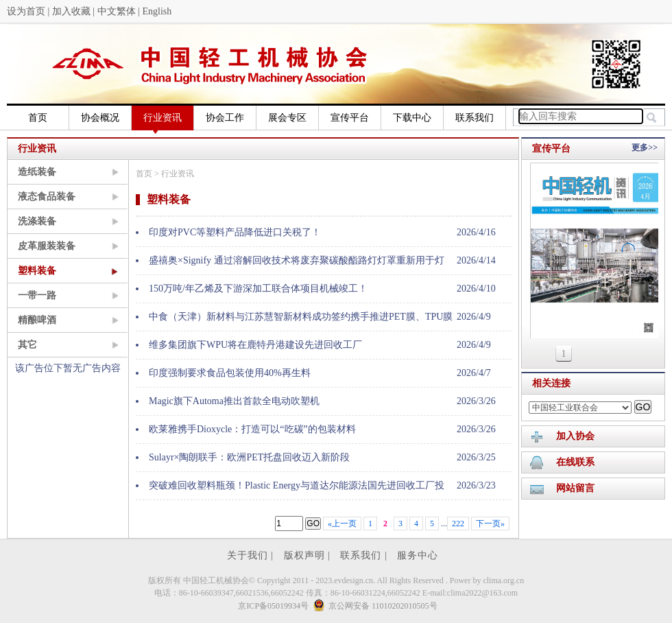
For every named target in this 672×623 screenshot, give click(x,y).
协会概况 (100, 118)
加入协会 (575, 436)
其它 (27, 345)
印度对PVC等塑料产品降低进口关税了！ (235, 232)
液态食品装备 (47, 197)
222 (458, 524)
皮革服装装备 (47, 246)
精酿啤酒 (37, 320)
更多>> (645, 148)
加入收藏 (71, 11)
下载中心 (412, 118)
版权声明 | (309, 555)
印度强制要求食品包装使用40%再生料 (230, 373)
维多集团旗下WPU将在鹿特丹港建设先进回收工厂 (255, 345)
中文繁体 (117, 11)
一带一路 (37, 295)
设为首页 (26, 11)
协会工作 (225, 118)
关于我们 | (252, 555)
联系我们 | (365, 555)
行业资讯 (163, 121)
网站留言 (575, 488)
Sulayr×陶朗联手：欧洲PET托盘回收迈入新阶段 (249, 457)
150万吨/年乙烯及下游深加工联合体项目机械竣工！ (258, 289)
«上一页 (342, 524)
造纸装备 (37, 172)
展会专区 (287, 118)
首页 (38, 118)
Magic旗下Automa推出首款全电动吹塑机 (234, 401)
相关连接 (551, 383)
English (157, 11)
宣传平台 (350, 118)
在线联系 (575, 462)
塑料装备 (37, 271)
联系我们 (475, 118)
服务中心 (418, 555)
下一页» (490, 524)
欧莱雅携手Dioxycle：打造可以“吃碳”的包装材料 (252, 429)
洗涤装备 (37, 221)
